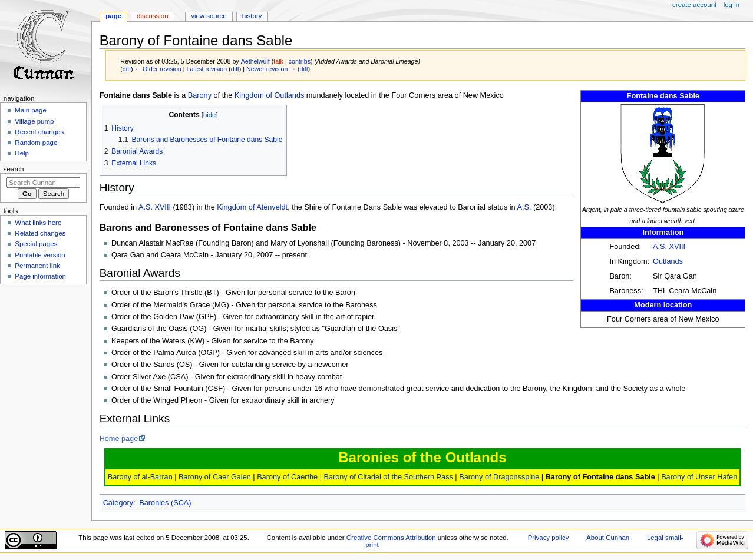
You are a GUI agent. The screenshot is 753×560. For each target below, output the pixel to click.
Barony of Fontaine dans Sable (600, 477)
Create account (694, 5)
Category (118, 503)
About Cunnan (608, 538)
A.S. (525, 207)
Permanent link (37, 266)
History (252, 16)
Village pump (34, 121)
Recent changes (39, 132)
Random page (36, 143)
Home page (119, 439)
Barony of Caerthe (287, 477)
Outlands (668, 261)
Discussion (152, 16)
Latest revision (207, 69)
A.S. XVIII (669, 247)
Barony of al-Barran (140, 477)
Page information (40, 276)
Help (22, 153)
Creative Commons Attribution (391, 538)
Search (14, 169)
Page (113, 16)
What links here (38, 223)
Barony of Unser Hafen (699, 477)
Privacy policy (549, 538)
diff (127, 69)
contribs (300, 61)
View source (209, 16)
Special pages (36, 244)
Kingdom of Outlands (270, 95)
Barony (200, 95)
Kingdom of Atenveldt (252, 207)
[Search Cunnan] (43, 183)
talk (278, 61)
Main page (31, 110)
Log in (731, 5)
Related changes (40, 233)
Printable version (40, 255)
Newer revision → (271, 69)
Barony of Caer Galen (215, 477)
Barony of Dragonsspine (499, 477)
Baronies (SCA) (165, 503)
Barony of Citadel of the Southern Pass (388, 477)
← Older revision (158, 69)
